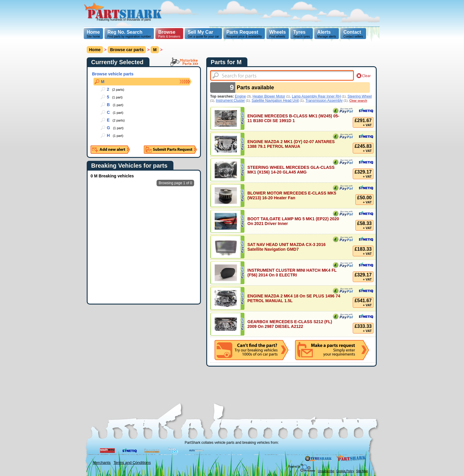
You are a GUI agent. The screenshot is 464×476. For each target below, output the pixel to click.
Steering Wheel (360, 96)
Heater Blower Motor (269, 96)
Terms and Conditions (132, 463)
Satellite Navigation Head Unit (275, 101)
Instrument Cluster (231, 101)
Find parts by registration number (129, 34)
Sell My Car (200, 32)
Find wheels (278, 34)
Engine (240, 96)
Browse (167, 32)
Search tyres (302, 34)
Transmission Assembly (324, 101)
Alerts (324, 32)
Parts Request (242, 32)
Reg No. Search (125, 32)
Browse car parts (127, 50)
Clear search (358, 101)
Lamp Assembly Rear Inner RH (316, 96)
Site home (93, 34)
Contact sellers (353, 34)
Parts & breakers (169, 34)
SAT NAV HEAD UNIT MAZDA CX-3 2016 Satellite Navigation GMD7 (286, 247)
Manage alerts (327, 34)
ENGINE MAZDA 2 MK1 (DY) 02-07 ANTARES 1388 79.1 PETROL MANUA (291, 144)
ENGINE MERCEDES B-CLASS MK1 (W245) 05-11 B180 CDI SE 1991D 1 (293, 118)
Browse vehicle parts (113, 74)
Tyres (299, 32)
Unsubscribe (326, 471)
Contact (352, 32)
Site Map (362, 471)
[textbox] (282, 75)
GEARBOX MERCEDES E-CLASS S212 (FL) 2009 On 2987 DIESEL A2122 (290, 324)
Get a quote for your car (203, 34)
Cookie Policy (345, 471)
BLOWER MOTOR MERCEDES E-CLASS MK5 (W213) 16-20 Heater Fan (292, 195)
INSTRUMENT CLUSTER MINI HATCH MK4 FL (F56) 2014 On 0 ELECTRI (292, 273)
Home (93, 32)
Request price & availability (244, 34)
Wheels (278, 32)
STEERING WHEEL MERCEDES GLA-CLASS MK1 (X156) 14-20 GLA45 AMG (291, 170)
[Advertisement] (272, 13)
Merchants (102, 463)
